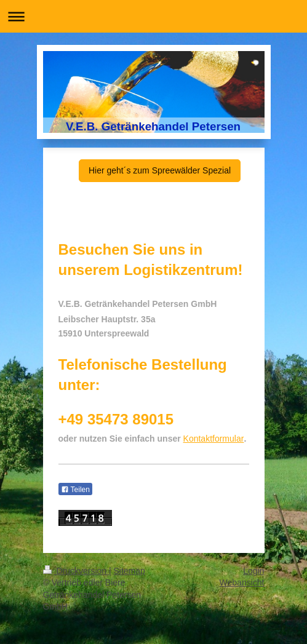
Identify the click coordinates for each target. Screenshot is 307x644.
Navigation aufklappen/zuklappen (153, 16)
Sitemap (130, 571)
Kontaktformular (214, 439)
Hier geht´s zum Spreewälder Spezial (160, 170)
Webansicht (242, 582)
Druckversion (76, 571)
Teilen (75, 490)
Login (253, 571)
